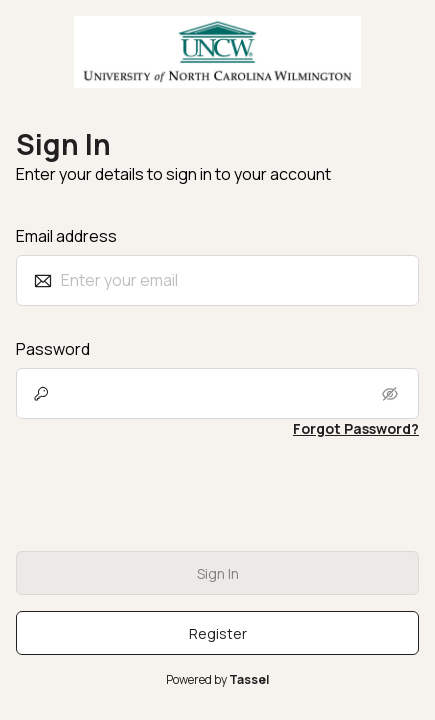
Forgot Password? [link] (356, 428)
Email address (66, 236)
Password (53, 349)
